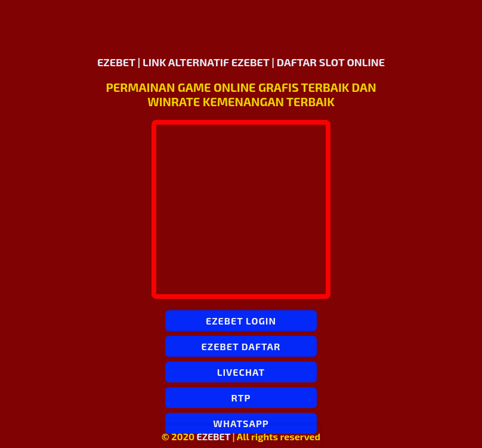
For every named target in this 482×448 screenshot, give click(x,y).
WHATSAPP (241, 423)
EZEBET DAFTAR (241, 346)
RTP (241, 398)
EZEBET (214, 436)
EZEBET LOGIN (241, 321)
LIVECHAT (241, 372)
